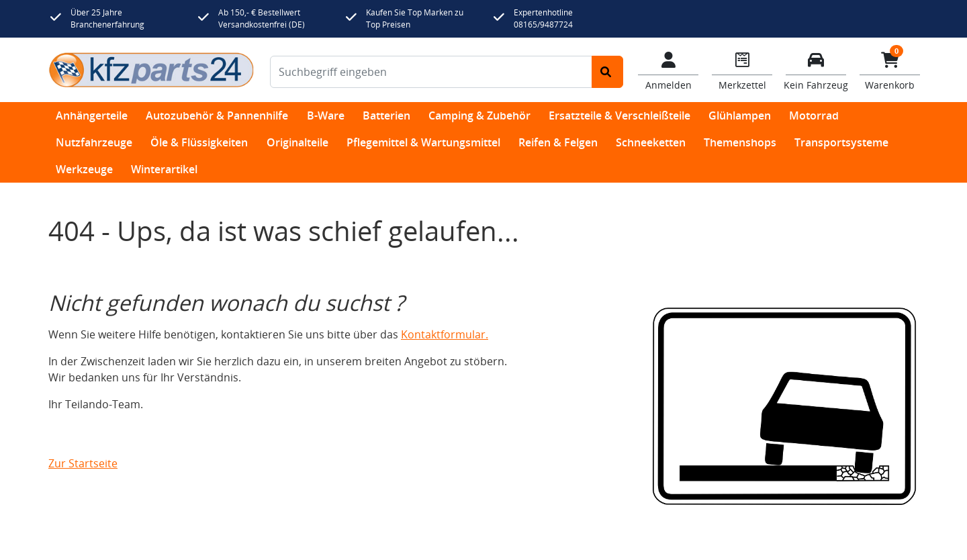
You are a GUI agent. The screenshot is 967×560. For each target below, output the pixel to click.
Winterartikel (164, 169)
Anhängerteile (92, 115)
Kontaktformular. (445, 334)
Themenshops (740, 142)
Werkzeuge (84, 169)
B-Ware (326, 115)
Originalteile (297, 142)
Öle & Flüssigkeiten (199, 142)
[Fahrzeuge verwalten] (816, 70)
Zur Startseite (83, 463)
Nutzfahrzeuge (94, 142)
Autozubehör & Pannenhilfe (217, 115)
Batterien (386, 115)
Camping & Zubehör (479, 115)
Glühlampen (740, 115)
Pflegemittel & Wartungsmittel (423, 142)
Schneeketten (651, 142)
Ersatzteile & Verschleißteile (619, 115)
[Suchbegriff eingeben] (431, 72)
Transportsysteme (841, 142)
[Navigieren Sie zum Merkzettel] (742, 70)
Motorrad (814, 115)
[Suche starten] (607, 72)
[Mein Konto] (668, 70)
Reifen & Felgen (558, 142)
